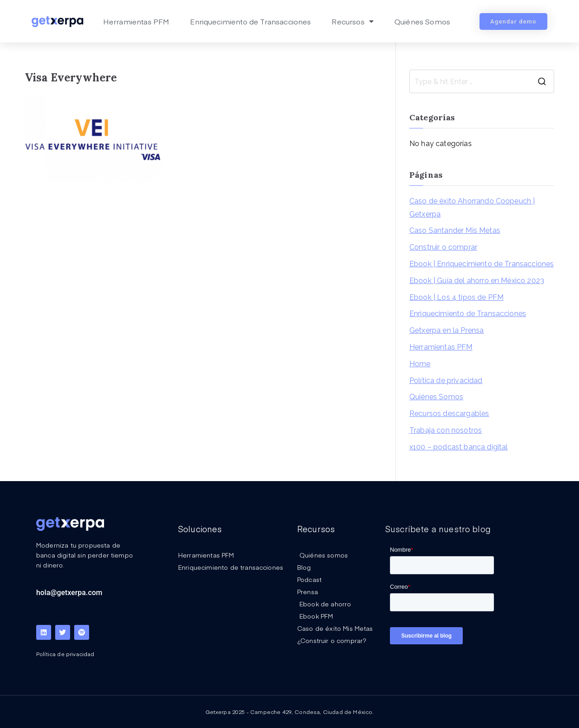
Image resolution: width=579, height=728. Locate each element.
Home (420, 364)
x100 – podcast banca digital (458, 447)
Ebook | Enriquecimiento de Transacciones (482, 264)
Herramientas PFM (136, 21)
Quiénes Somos (422, 21)
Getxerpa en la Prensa (446, 330)
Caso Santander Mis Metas (455, 230)
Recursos (352, 21)
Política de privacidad (446, 381)
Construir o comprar (443, 247)
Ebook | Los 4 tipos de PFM (456, 297)
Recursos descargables (449, 414)
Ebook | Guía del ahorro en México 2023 (477, 281)
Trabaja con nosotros (446, 430)
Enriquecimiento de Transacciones (250, 21)
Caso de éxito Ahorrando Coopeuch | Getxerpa (472, 208)
